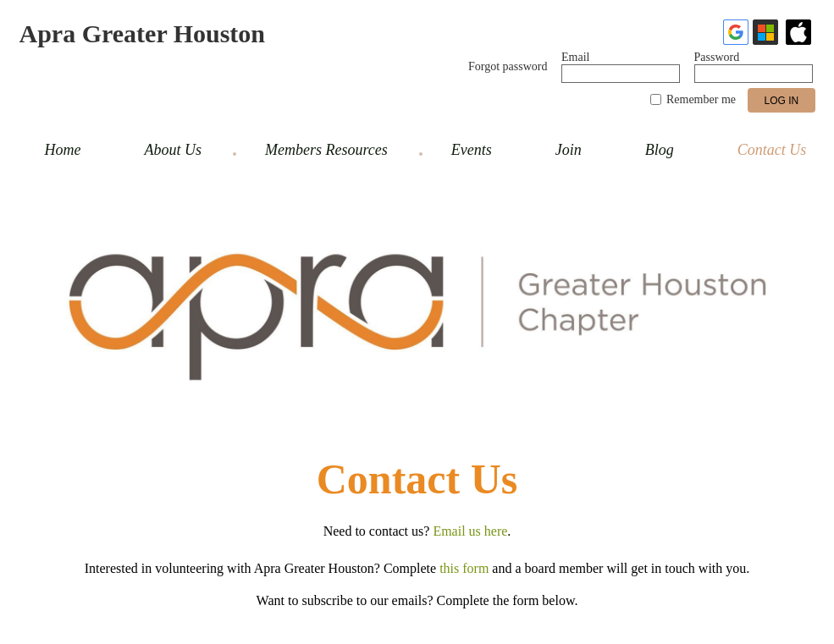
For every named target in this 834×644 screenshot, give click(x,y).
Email (575, 57)
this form (464, 568)
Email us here (470, 531)
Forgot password (508, 66)
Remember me (701, 99)
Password (717, 57)
